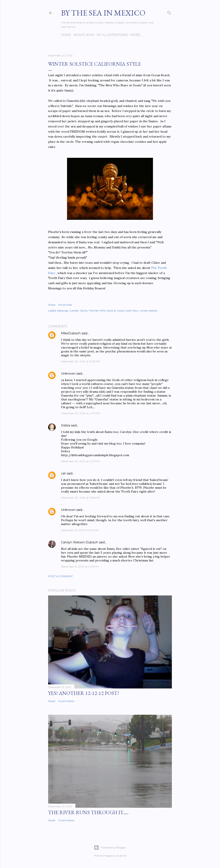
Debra (66, 425)
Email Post (65, 305)
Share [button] (52, 305)
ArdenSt (121, 856)
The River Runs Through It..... (88, 812)
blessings (63, 311)
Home (66, 35)
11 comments (66, 820)
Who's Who (84, 35)
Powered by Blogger (110, 848)
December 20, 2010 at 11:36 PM (80, 498)
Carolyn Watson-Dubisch (79, 542)
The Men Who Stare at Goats (106, 311)
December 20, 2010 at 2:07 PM (80, 413)
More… (136, 35)
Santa (84, 311)
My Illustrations (112, 35)
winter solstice (149, 311)
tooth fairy (132, 311)
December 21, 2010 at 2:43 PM (80, 567)
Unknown (68, 374)
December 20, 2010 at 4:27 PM (80, 461)
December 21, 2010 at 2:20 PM (80, 530)
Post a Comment (60, 576)
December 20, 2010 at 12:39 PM (81, 361)
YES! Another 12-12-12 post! (84, 693)
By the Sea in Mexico (103, 13)
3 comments (66, 701)
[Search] (169, 12)
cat (63, 473)
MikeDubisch (71, 333)
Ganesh (74, 311)
